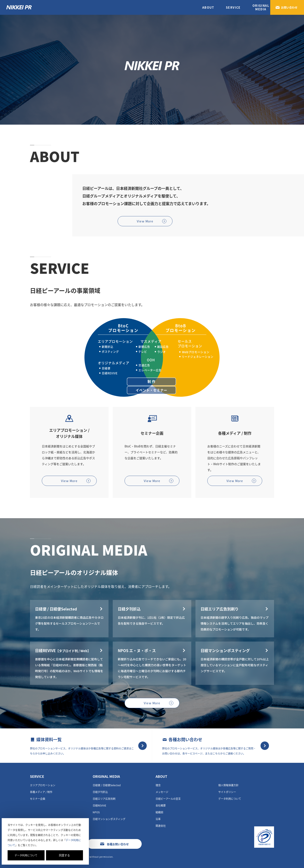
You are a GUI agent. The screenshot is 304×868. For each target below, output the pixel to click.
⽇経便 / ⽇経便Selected (107, 785)
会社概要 (161, 805)
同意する (64, 855)
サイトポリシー (227, 792)
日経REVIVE (99, 805)
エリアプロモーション (43, 785)
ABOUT (208, 7)
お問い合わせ (289, 7)
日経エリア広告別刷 (104, 799)
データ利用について (26, 855)
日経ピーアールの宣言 (168, 799)
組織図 (159, 812)
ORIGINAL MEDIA (106, 776)
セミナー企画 (38, 799)
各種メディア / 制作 (41, 792)
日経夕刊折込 (100, 792)
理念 (158, 785)
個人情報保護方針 (228, 785)
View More (145, 221)
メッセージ (162, 792)
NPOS (96, 812)
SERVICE (233, 7)
